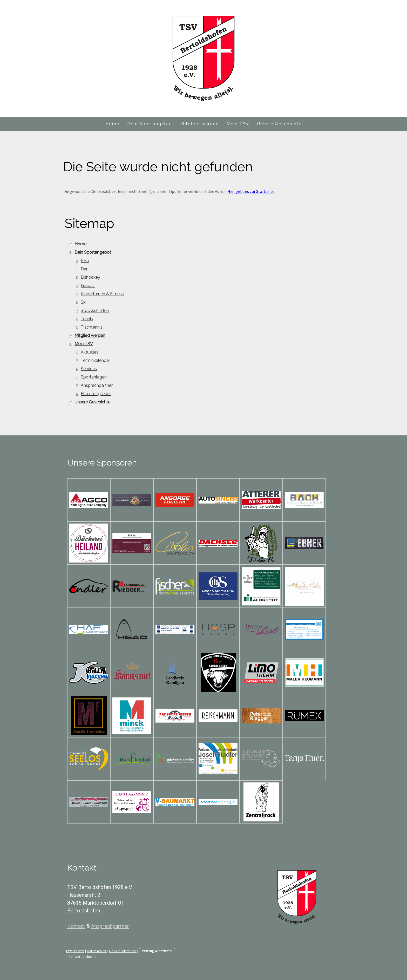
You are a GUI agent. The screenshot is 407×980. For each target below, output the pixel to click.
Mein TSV (238, 124)
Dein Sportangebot (150, 124)
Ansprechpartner (97, 385)
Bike (85, 261)
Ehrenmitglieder (96, 394)
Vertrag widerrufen (157, 951)
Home (112, 124)
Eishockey (90, 277)
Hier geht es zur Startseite (251, 191)
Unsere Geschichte (279, 124)
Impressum (75, 951)
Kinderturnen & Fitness (102, 294)
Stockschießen (95, 311)
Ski (83, 302)
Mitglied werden (200, 124)
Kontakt (76, 926)
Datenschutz (97, 951)
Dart (85, 269)
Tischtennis (92, 327)
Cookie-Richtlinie (123, 951)
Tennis (87, 319)
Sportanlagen (94, 377)
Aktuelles (90, 352)
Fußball (88, 286)
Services (89, 369)
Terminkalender (95, 360)
